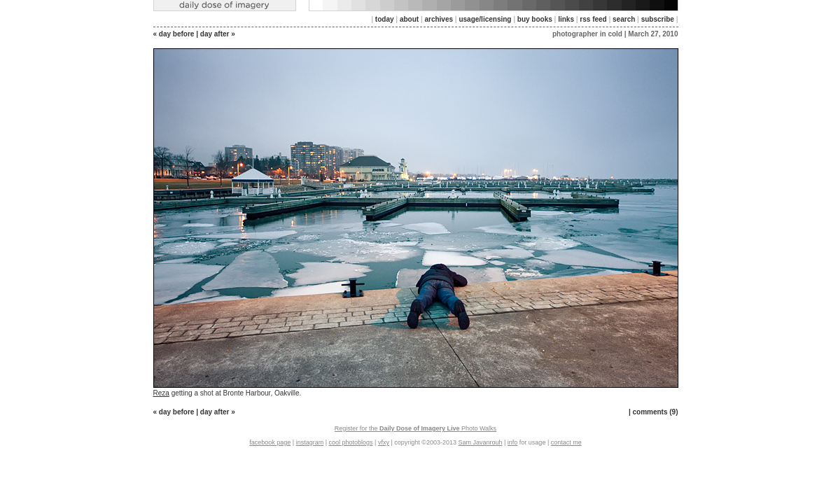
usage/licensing (485, 19)
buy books (535, 19)
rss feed (593, 19)
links (566, 19)
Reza (161, 393)
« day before (174, 34)
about (409, 19)
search (624, 19)
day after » (218, 34)
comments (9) (655, 412)
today (385, 19)
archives (439, 19)
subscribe (658, 19)
